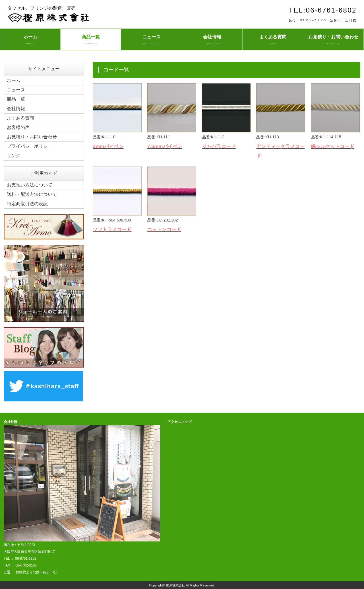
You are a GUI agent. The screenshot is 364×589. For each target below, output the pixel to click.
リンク (14, 156)
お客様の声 (18, 127)
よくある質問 (273, 40)
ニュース (151, 40)
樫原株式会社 (175, 585)
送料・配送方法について (32, 194)
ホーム (30, 40)
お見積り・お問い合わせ (333, 40)
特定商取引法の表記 (27, 204)
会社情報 (212, 40)
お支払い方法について (30, 185)
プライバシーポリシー (30, 146)
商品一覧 (91, 40)
